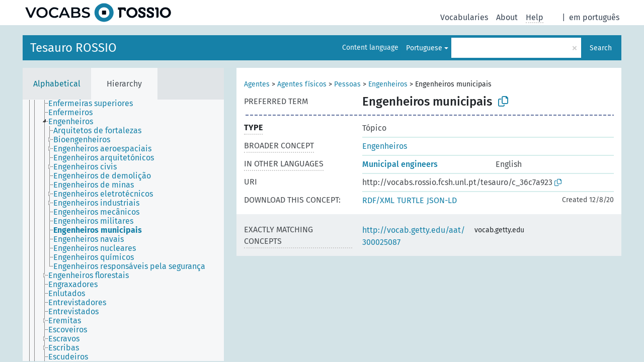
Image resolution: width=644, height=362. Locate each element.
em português (594, 17)
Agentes (257, 84)
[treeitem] (69, 104)
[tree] (123, 230)
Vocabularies (464, 17)
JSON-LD (442, 200)
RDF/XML (378, 200)
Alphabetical (57, 84)
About (507, 17)
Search (601, 48)
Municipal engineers (400, 164)
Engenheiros (388, 84)
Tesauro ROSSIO (73, 48)
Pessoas (347, 84)
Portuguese (424, 48)
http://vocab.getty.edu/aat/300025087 (414, 236)
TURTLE (411, 200)
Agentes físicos (302, 84)
